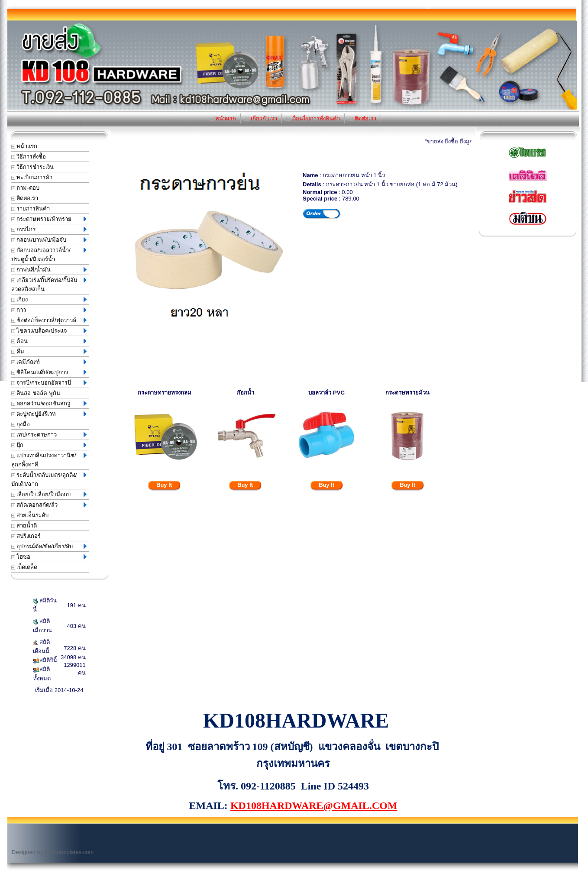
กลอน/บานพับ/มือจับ (49, 240)
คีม (49, 351)
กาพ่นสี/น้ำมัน (49, 270)
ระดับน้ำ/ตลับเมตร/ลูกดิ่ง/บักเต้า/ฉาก (49, 479)
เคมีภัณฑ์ (49, 362)
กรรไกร (49, 229)
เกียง (49, 299)
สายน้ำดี (24, 526)
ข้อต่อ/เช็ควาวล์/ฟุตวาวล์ (49, 320)
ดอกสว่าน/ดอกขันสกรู (49, 403)
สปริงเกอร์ (26, 536)
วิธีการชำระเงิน (33, 167)
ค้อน (49, 341)
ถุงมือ (21, 424)
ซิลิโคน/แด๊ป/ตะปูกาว (49, 372)
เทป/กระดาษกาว (49, 435)
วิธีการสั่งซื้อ (29, 157)
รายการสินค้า (31, 209)
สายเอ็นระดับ (30, 515)
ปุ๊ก (49, 445)
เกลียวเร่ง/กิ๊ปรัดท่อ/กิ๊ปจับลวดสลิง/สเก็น (49, 285)
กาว (49, 310)
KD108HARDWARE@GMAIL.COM (314, 806)
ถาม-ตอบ (25, 188)
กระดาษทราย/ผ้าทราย (49, 219)
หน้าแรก (223, 118)
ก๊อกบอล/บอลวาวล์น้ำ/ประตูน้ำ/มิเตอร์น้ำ (49, 255)
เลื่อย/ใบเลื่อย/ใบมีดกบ (49, 494)
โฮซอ (49, 557)
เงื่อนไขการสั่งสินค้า (313, 118)
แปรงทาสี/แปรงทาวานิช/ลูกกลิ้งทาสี (49, 460)
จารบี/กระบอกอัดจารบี (49, 383)
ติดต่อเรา (363, 118)
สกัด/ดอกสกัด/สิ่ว (49, 505)
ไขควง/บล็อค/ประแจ (49, 331)
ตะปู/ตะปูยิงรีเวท (49, 414)
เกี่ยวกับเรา (261, 118)
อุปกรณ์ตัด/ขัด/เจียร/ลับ (49, 546)
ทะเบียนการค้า (32, 177)
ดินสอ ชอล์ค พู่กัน (36, 393)
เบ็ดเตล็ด (24, 567)
